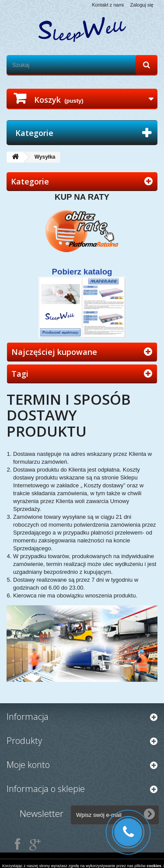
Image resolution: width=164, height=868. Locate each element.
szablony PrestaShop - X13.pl (119, 859)
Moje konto (28, 765)
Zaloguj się (142, 5)
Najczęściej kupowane (54, 352)
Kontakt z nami (108, 5)
